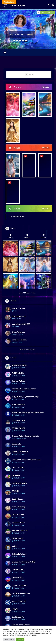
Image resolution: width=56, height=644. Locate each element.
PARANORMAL (18, 538)
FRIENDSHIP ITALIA (19, 483)
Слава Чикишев (18, 332)
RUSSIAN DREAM (18, 405)
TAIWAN (15, 491)
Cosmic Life (16, 444)
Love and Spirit (18, 570)
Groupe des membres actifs (23, 562)
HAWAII (15, 609)
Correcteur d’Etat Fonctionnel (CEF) (26, 460)
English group (17, 499)
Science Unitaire (18, 381)
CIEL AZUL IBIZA (18, 467)
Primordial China (18, 420)
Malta (14, 546)
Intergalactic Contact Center (24, 389)
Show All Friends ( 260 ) (27, 349)
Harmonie (16, 475)
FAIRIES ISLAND (18, 373)
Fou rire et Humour (20, 452)
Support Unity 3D (19, 601)
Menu (31, 75)
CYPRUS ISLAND (18, 515)
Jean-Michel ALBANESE (21, 324)
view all (46, 87)
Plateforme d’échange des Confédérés (28, 412)
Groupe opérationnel (21, 625)
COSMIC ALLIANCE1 (19, 585)
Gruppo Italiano (18, 523)
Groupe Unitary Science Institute (25, 436)
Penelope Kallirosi (19, 340)
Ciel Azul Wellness (19, 554)
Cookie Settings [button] (9, 639)
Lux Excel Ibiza (18, 578)
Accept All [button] (20, 639)
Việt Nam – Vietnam (20, 530)
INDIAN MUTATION (19, 365)
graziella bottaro (19, 316)
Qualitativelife (18, 617)
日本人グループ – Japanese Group (25, 397)
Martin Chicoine (18, 308)
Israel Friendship (19, 507)
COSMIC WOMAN (19, 428)
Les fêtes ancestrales (21, 593)
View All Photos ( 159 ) (27, 293)
